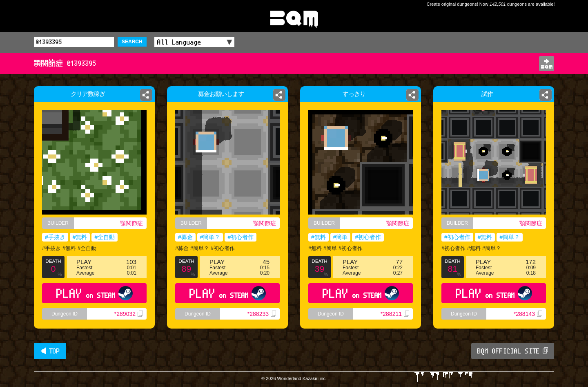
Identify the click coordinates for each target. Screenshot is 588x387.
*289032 (129, 314)
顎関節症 (131, 223)
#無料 (80, 237)
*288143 (528, 314)
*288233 (262, 314)
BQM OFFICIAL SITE (513, 351)
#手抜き (55, 237)
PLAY (95, 293)
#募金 (185, 237)
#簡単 (341, 237)
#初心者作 (241, 237)
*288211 (395, 314)
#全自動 (105, 237)
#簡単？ (210, 237)
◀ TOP (50, 351)
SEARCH (132, 42)
